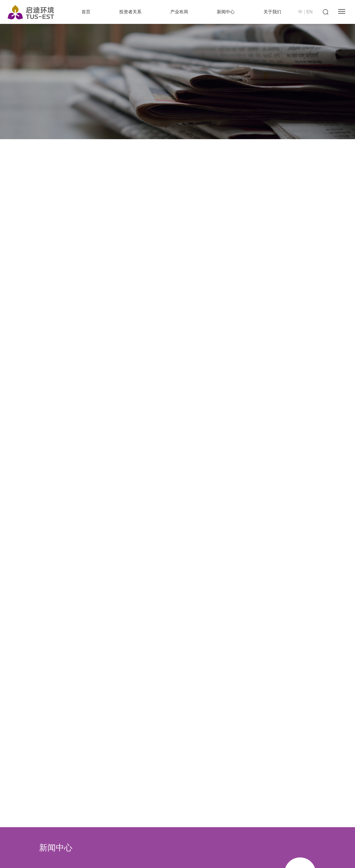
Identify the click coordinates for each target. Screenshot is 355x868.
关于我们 (272, 12)
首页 (86, 12)
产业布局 (179, 12)
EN (310, 12)
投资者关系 (130, 12)
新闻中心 (226, 12)
